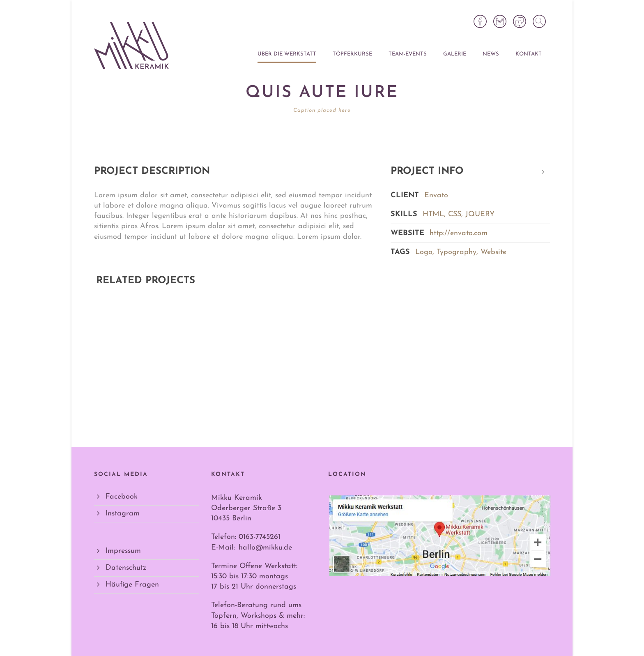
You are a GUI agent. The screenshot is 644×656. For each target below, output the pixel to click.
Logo (424, 252)
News (491, 54)
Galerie (455, 54)
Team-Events (408, 54)
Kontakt (529, 54)
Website (493, 252)
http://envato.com (459, 233)
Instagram (123, 514)
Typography (457, 252)
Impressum (123, 551)
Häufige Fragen (132, 585)
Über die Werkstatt (287, 54)
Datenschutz (126, 568)
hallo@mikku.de (265, 548)
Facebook (122, 497)
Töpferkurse (352, 54)
